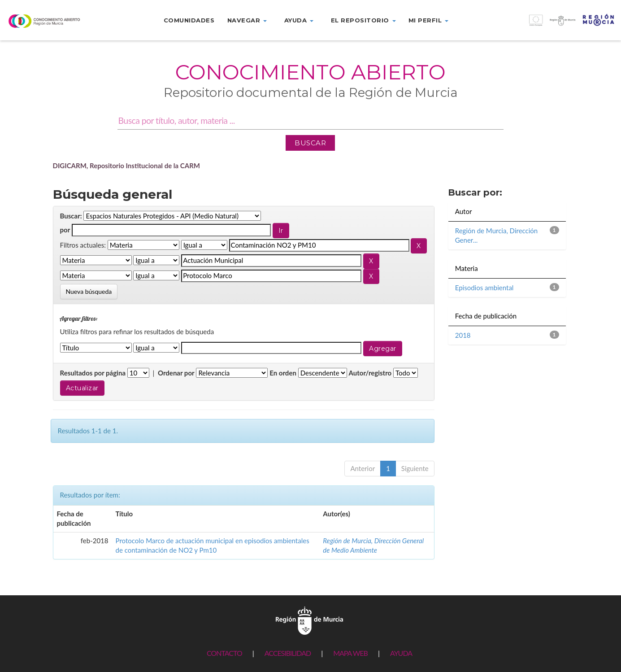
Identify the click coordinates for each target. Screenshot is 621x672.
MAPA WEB (350, 653)
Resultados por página (93, 373)
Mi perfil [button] (428, 20)
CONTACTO (224, 653)
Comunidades (189, 20)
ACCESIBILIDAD (288, 653)
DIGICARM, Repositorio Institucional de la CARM (127, 166)
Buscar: (71, 216)
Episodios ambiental (484, 288)
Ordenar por (176, 373)
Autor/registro (370, 373)
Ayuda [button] (299, 20)
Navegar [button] (247, 20)
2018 (463, 335)
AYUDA (401, 653)
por (65, 230)
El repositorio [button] (363, 20)
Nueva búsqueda (89, 291)
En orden (283, 373)
